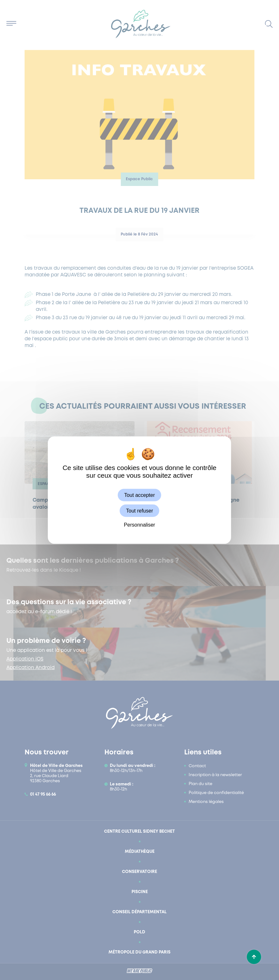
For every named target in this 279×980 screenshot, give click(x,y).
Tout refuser (139, 510)
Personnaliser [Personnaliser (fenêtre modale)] (139, 525)
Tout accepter (139, 495)
